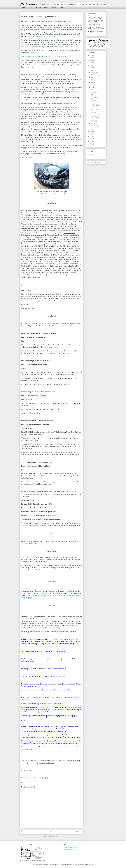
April (92, 80)
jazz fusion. (34, 257)
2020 (91, 131)
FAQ (61, 7)
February (93, 75)
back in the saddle (69, 233)
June (92, 85)
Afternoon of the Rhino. (52, 262)
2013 (91, 58)
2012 (91, 55)
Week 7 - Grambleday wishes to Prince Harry (95, 105)
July (92, 87)
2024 (91, 141)
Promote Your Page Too (93, 157)
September (94, 92)
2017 (91, 68)
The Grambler (91, 154)
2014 (91, 60)
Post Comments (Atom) (55, 836)
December (94, 126)
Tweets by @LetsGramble (94, 162)
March (93, 77)
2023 (91, 139)
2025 (91, 144)
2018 (91, 70)
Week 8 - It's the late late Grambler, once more (96, 111)
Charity (46, 7)
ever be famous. (32, 273)
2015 (91, 63)
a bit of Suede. (69, 268)
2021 (91, 134)
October (93, 121)
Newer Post (24, 832)
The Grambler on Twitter (70, 849)
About (30, 7)
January (93, 72)
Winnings (38, 7)
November (94, 123)
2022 (91, 136)
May (92, 82)
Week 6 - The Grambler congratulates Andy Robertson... (95, 97)
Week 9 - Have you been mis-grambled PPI (95, 116)
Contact (54, 7)
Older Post (79, 832)
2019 (91, 129)
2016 (91, 65)
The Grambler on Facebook (71, 847)
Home (23, 7)
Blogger (92, 864)
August (93, 90)
